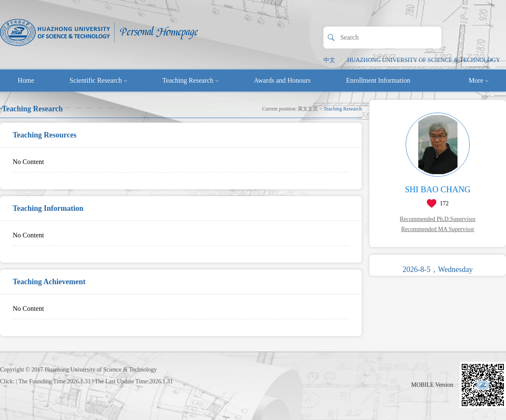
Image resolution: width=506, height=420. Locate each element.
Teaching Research (190, 80)
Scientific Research (98, 80)
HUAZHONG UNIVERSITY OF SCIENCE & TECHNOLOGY (424, 60)
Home (26, 80)
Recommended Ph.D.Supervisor (438, 219)
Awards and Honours (282, 80)
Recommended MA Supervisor (437, 229)
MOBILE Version (432, 385)
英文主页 (308, 109)
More (478, 80)
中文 (329, 60)
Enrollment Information (378, 80)
